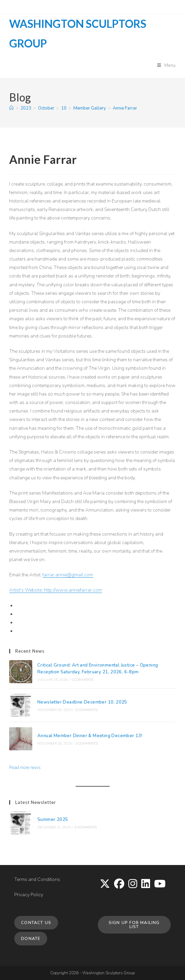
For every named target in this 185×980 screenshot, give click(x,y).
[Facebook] (119, 884)
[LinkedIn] (146, 884)
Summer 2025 (53, 820)
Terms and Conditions (37, 879)
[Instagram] (133, 884)
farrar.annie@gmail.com (68, 575)
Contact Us (36, 923)
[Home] (11, 108)
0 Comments (83, 680)
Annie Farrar (125, 108)
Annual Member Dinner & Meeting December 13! (90, 736)
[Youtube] (160, 884)
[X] (105, 884)
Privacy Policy (29, 895)
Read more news (25, 768)
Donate (31, 939)
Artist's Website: (26, 590)
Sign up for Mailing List (134, 925)
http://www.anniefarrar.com (73, 590)
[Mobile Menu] (166, 65)
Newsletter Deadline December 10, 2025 (82, 702)
